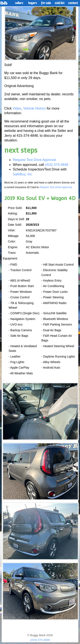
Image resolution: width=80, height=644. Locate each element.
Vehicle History (35, 108)
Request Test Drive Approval (34, 160)
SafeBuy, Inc (22, 174)
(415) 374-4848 (56, 165)
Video (17, 108)
